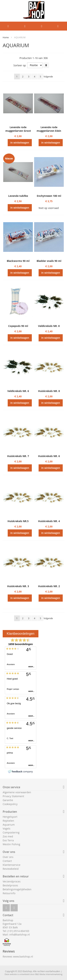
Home (6, 37)
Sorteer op (20, 65)
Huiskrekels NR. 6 (49, 456)
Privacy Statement (13, 796)
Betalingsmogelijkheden (17, 889)
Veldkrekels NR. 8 (49, 326)
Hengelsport (10, 817)
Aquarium (9, 825)
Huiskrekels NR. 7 (18, 456)
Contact (7, 861)
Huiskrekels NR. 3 (18, 586)
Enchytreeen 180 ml (49, 196)
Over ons (8, 857)
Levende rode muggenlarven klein (49, 129)
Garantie (8, 800)
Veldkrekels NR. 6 (18, 391)
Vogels (7, 829)
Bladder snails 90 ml (49, 261)
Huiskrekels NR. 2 (49, 586)
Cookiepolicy (10, 804)
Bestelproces (10, 885)
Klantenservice (12, 865)
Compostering (11, 832)
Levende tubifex (18, 196)
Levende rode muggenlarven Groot (18, 129)
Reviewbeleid (11, 869)
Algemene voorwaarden (17, 792)
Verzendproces (12, 881)
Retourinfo (9, 893)
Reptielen (8, 821)
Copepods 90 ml (18, 326)
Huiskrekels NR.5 (18, 521)
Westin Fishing (11, 844)
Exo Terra (8, 840)
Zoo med (8, 836)
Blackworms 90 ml (18, 261)
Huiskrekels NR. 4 (49, 521)
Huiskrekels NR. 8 (49, 391)
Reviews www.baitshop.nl (18, 956)
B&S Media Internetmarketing (49, 974)
